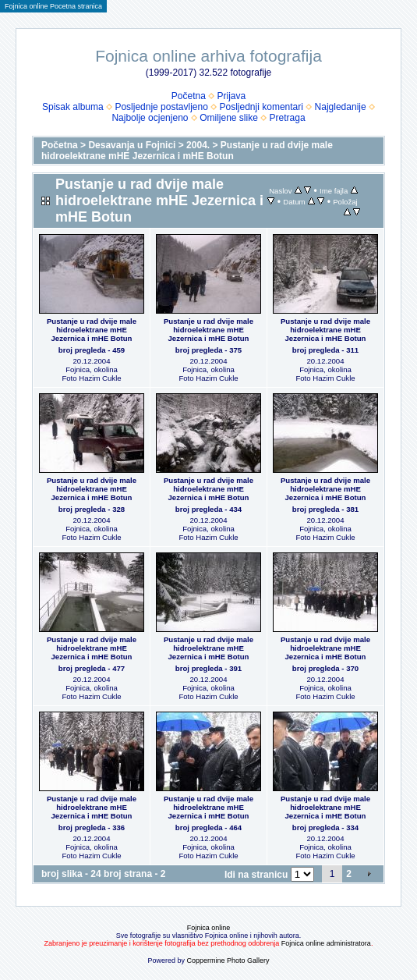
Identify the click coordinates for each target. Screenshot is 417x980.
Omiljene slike (229, 118)
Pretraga (288, 118)
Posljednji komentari (262, 107)
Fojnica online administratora (326, 943)
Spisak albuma (73, 107)
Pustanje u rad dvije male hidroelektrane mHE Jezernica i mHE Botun (187, 151)
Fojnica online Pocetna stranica (53, 6)
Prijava (232, 96)
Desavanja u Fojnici (132, 145)
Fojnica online (209, 928)
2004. (198, 145)
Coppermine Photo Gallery (228, 960)
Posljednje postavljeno (161, 107)
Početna (189, 96)
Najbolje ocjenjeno (150, 118)
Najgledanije (341, 107)
